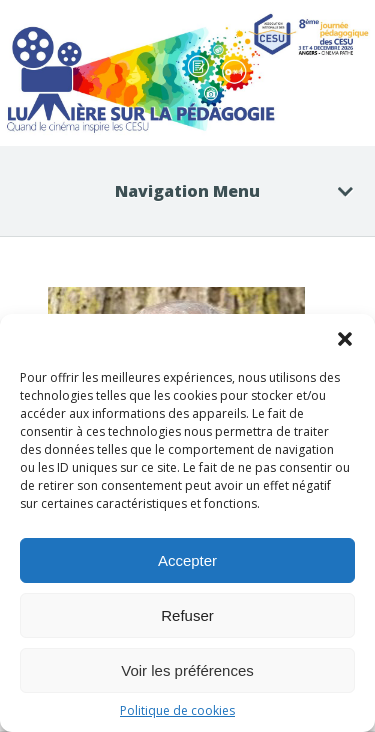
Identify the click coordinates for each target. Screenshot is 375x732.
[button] (345, 339)
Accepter (187, 560)
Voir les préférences (187, 670)
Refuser (187, 615)
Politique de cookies (177, 710)
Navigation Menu (221, 191)
